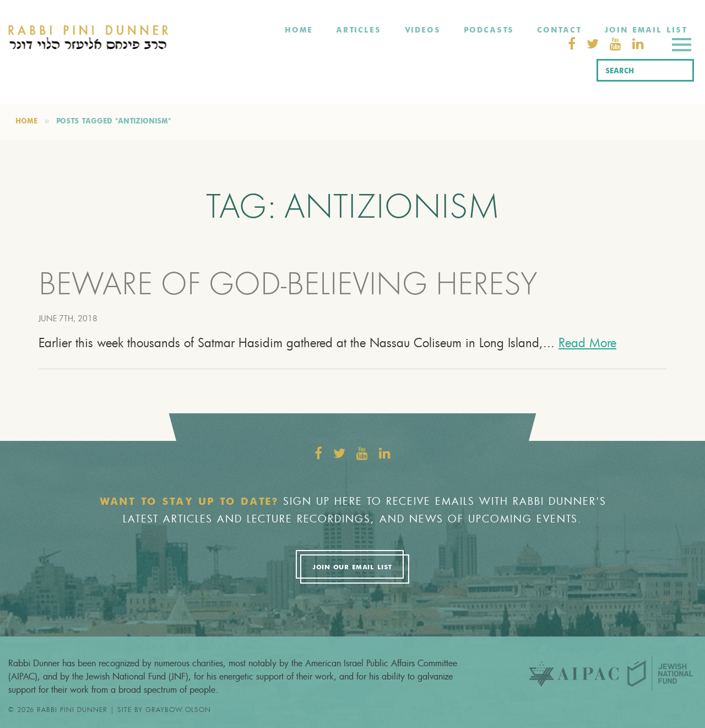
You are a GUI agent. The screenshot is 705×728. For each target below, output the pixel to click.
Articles (359, 30)
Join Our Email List (352, 568)
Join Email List (646, 30)
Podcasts (489, 30)
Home (299, 30)
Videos (422, 30)
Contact (559, 30)
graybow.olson (178, 709)
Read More (587, 343)
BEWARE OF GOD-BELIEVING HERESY (288, 287)
